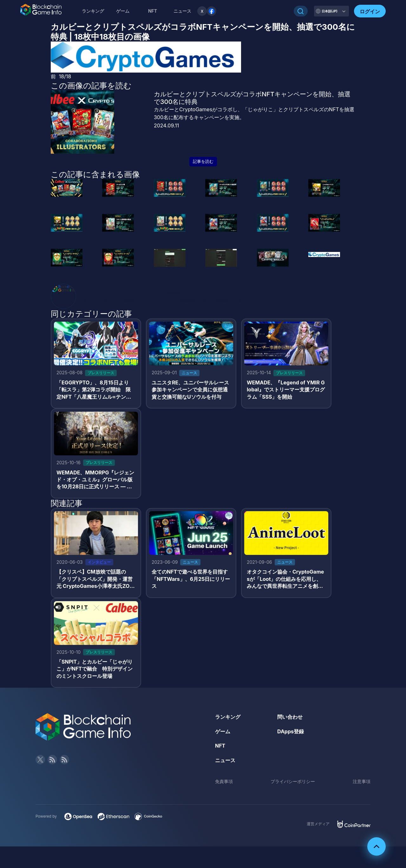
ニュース (225, 760)
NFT (153, 11)
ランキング (93, 11)
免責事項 (224, 781)
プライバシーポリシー (293, 781)
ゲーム (123, 11)
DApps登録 (291, 731)
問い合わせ (290, 717)
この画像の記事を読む (91, 86)
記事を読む (203, 161)
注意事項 (362, 781)
